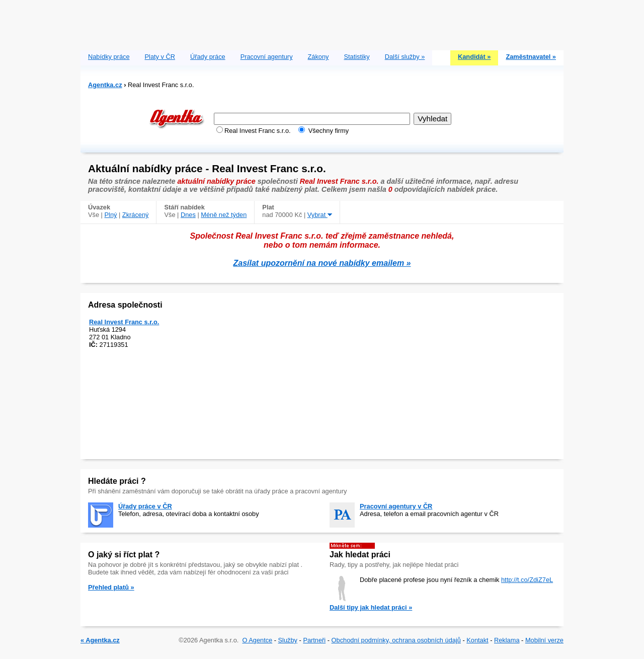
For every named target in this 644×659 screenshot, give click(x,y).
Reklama (507, 640)
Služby (288, 640)
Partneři (314, 640)
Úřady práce (208, 57)
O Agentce (257, 640)
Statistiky (357, 57)
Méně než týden (224, 215)
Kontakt (477, 640)
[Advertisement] (322, 23)
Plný (111, 215)
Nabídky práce (109, 57)
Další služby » (405, 57)
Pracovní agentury (267, 57)
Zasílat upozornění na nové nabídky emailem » (322, 263)
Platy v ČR (160, 57)
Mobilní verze (544, 640)
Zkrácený (136, 215)
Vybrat (320, 215)
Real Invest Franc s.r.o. (124, 322)
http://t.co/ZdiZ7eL (527, 580)
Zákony (318, 57)
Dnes (188, 215)
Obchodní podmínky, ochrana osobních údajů (396, 640)
